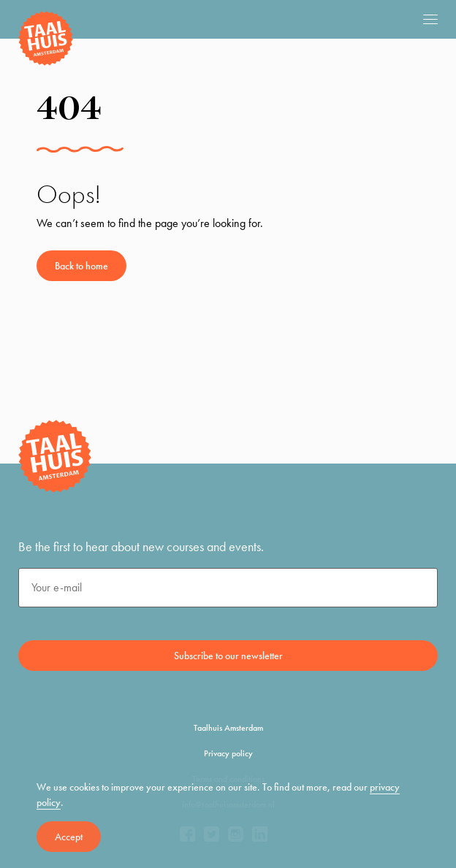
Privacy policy (228, 753)
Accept (69, 837)
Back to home (81, 266)
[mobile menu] (430, 19)
